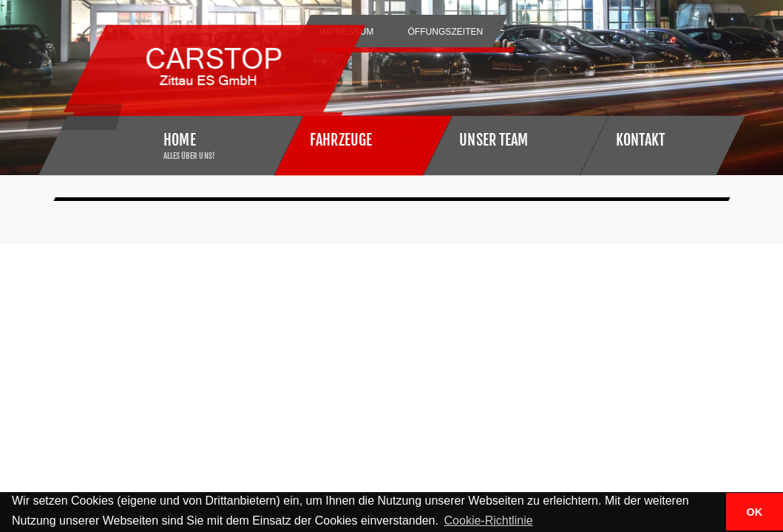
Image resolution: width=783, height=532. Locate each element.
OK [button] (755, 512)
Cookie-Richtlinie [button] (489, 521)
